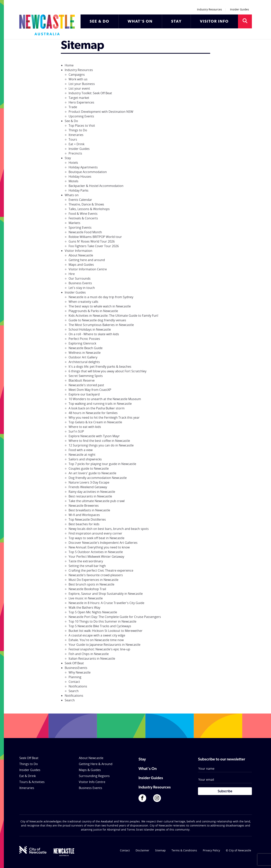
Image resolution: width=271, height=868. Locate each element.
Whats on (72, 195)
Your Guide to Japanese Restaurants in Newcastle (104, 645)
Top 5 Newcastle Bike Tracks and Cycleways (100, 626)
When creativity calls (83, 302)
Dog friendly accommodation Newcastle (98, 478)
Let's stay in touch (82, 288)
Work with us (78, 79)
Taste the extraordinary (86, 561)
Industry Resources (209, 9)
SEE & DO (99, 22)
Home (69, 65)
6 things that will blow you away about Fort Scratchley (107, 371)
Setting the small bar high (87, 566)
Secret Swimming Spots (86, 376)
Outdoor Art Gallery (83, 357)
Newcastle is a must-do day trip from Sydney (101, 297)
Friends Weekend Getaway (88, 487)
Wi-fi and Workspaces (84, 515)
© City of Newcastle (238, 850)
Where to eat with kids (85, 427)
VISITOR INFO (214, 22)
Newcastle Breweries (84, 506)
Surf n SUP (76, 431)
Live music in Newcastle (86, 598)
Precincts (75, 153)
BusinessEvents (76, 668)
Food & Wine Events (83, 214)
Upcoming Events (81, 116)
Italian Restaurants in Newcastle (92, 658)
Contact (74, 682)
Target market (79, 98)
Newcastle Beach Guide (86, 348)
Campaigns (77, 75)
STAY (176, 22)
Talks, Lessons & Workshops (89, 209)
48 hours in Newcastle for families (93, 413)
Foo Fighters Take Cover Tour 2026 (94, 246)
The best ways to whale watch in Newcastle (100, 306)
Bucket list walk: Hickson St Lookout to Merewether (106, 631)
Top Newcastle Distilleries (87, 519)
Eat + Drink (76, 144)
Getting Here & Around (96, 764)
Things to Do (78, 130)
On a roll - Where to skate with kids (94, 334)
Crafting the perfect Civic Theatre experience (101, 570)
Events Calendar (80, 200)
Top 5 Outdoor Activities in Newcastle (96, 552)
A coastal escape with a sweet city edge (97, 635)
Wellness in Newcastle (85, 353)
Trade (73, 107)
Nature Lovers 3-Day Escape (89, 482)
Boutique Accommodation (88, 172)
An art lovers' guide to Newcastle (92, 473)
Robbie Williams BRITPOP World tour (95, 237)
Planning (75, 677)
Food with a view (81, 450)
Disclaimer (142, 850)
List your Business (82, 84)
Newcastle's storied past (86, 385)
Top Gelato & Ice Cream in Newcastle (95, 422)
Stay (68, 158)
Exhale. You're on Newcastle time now (96, 640)
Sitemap (160, 850)
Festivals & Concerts (83, 218)
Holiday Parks (79, 190)
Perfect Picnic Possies (84, 339)
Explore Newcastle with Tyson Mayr (94, 436)
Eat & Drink (28, 776)
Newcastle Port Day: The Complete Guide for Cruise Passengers (115, 617)
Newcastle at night (82, 455)
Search (74, 691)
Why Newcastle (80, 672)
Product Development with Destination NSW (101, 112)
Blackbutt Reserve (82, 380)
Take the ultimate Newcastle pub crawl (97, 501)
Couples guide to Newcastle (89, 468)
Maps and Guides (81, 265)
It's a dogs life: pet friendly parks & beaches (100, 367)
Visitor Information (79, 251)
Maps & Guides (90, 770)
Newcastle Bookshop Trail (87, 589)
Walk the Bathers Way (84, 608)
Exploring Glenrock (82, 343)
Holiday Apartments (83, 167)
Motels (73, 181)
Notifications (78, 686)
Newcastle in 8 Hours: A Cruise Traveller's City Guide (106, 603)
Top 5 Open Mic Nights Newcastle (93, 612)
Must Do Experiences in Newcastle (93, 580)
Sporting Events (80, 227)
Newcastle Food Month (85, 232)
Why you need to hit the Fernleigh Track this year (104, 417)
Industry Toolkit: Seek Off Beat (90, 93)
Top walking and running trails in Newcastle (100, 404)
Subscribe (225, 791)
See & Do (71, 121)
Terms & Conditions (184, 850)
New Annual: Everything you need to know (99, 547)
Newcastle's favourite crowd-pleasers (96, 575)
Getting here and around (87, 260)
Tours (73, 139)
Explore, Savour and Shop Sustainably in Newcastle (106, 594)
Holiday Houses (80, 176)
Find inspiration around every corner (95, 533)
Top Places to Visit (82, 126)
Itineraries (76, 135)
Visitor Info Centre (92, 782)
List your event (79, 88)
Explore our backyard (84, 394)
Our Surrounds (80, 278)
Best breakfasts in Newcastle (89, 510)
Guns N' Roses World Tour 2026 (92, 241)
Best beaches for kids (84, 524)
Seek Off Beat (74, 663)
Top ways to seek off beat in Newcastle (96, 538)
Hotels (73, 163)
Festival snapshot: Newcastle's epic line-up (99, 649)
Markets (74, 223)
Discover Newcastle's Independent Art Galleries (103, 543)
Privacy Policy (211, 850)
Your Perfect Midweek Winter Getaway (96, 557)
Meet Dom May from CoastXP (90, 390)
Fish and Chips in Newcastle (89, 654)
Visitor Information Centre (88, 269)
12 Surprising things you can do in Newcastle (101, 445)
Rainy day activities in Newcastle (92, 492)
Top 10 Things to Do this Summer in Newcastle (102, 621)
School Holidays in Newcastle (90, 329)
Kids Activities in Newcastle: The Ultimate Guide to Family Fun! (113, 316)
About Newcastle (81, 255)
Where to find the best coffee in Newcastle (99, 441)
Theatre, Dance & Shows (86, 204)
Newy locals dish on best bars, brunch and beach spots (109, 529)
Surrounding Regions (94, 776)
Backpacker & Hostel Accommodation (96, 186)
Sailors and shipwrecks (85, 459)
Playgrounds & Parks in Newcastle (93, 311)
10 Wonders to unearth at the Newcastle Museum (105, 399)
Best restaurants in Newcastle (90, 496)
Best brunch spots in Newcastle (91, 584)
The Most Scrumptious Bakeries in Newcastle (101, 325)
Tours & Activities (32, 782)
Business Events (80, 283)
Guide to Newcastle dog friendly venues (97, 320)
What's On (148, 769)
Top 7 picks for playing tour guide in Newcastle (102, 464)
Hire (72, 274)
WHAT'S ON (140, 22)
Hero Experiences (81, 102)
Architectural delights (84, 362)
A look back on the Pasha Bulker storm (97, 408)
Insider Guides (240, 9)
